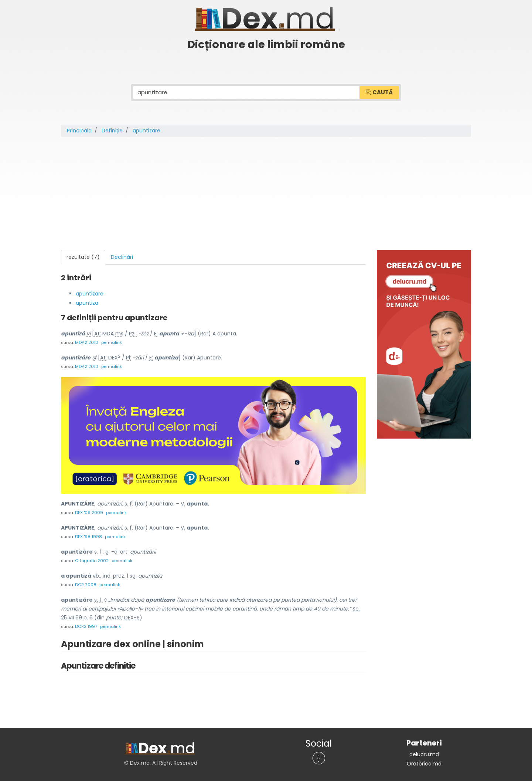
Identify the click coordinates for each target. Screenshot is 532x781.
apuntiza (87, 302)
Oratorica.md (424, 760)
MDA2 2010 (87, 341)
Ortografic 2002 (92, 558)
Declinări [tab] (122, 257)
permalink (112, 341)
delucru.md (424, 751)
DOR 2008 (86, 582)
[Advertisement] (266, 194)
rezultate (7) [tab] (83, 257)
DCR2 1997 (86, 623)
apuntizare (90, 293)
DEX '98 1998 (88, 534)
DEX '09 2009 (89, 511)
